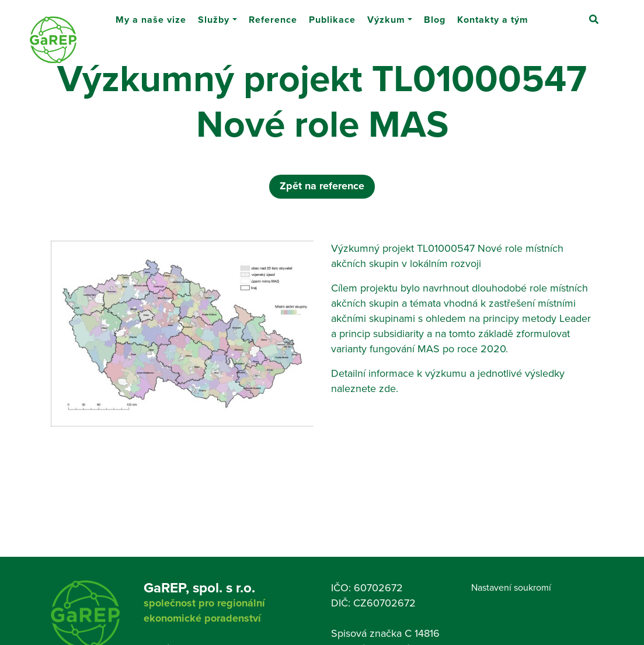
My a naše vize (151, 15)
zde (387, 388)
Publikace (332, 15)
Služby (214, 15)
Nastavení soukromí (511, 587)
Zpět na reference (322, 186)
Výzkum (386, 15)
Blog (435, 15)
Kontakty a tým (493, 15)
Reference (273, 15)
